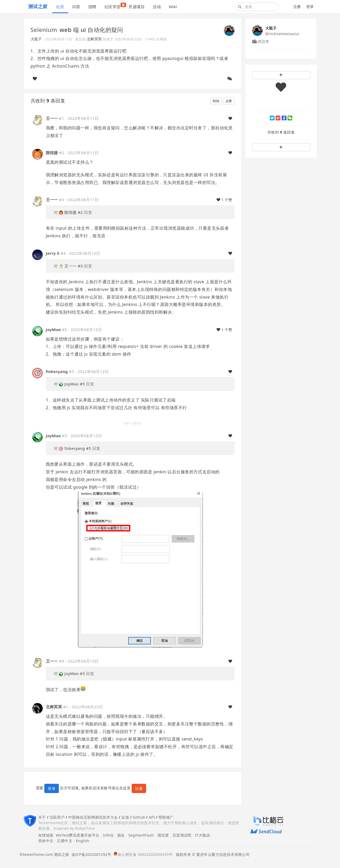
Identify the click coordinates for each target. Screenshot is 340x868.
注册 (297, 6)
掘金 (121, 835)
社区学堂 (115, 6)
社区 (60, 7)
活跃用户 (57, 817)
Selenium (44, 30)
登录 (310, 6)
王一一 (52, 118)
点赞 (229, 101)
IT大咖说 (203, 835)
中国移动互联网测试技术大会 (93, 817)
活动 (157, 7)
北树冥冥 (94, 39)
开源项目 (137, 7)
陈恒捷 (52, 153)
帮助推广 (166, 817)
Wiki (173, 7)
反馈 (125, 817)
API (152, 817)
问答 (76, 7)
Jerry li (53, 253)
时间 (216, 101)
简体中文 (46, 841)
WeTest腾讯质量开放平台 (78, 835)
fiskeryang (57, 371)
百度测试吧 (182, 835)
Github (139, 817)
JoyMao (54, 329)
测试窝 (163, 835)
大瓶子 (36, 39)
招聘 (92, 7)
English (83, 841)
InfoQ (108, 835)
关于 (42, 817)
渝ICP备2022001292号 (90, 854)
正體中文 (65, 841)
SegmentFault (141, 835)
